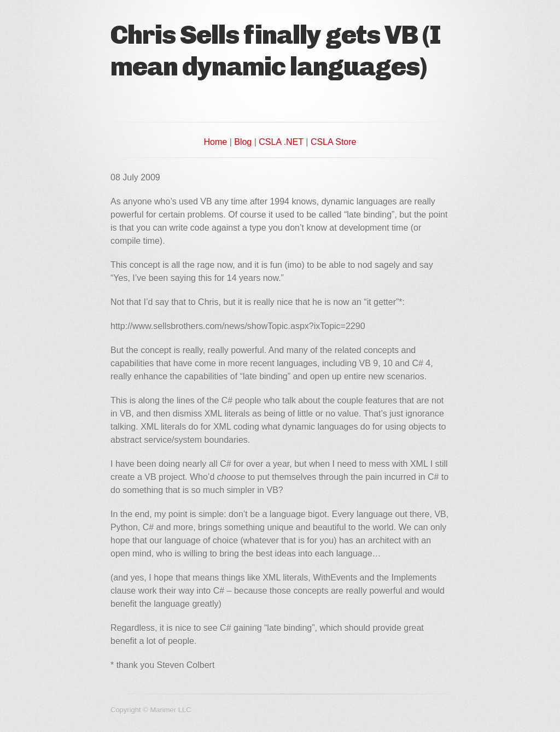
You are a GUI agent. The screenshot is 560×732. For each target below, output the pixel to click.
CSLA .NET (281, 142)
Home (216, 142)
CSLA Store (334, 142)
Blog (243, 142)
